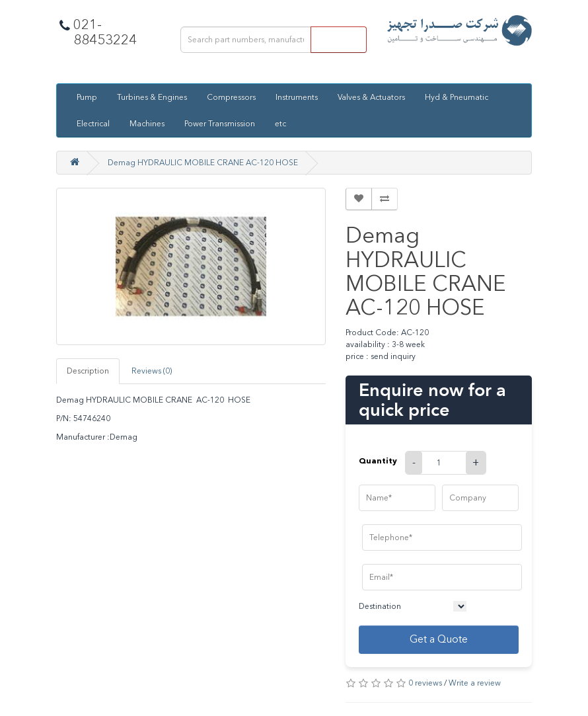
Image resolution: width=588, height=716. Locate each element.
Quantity (378, 460)
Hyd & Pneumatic (457, 97)
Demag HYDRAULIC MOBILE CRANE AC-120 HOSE (203, 163)
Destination (380, 606)
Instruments (297, 97)
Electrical (93, 124)
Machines (147, 124)
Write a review (475, 683)
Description (88, 371)
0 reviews (425, 683)
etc (280, 124)
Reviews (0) (152, 371)
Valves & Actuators (371, 97)
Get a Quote (439, 639)
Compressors (231, 97)
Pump (87, 97)
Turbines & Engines (152, 97)
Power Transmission (220, 124)
